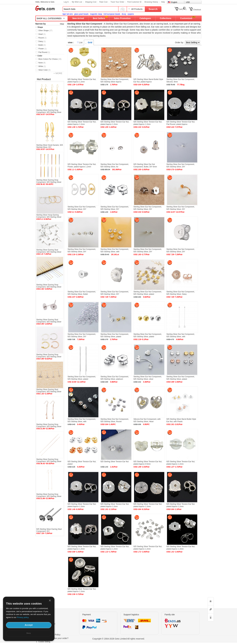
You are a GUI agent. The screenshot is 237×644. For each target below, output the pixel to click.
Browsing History (151, 2)
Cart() (183, 9)
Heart (42, 34)
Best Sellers (99, 18)
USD (188, 2)
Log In (66, 2)
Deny (29, 633)
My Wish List (77, 2)
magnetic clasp (96, 14)
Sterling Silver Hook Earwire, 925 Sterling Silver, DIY (50, 146)
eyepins (131, 14)
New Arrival (78, 18)
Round (42, 38)
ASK (211, 609)
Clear (62, 24)
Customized (186, 18)
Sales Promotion (122, 18)
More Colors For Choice (50, 59)
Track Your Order (117, 2)
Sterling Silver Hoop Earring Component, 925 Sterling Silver (49, 216)
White (42, 66)
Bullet (42, 45)
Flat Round (44, 52)
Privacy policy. (23, 617)
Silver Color (44, 70)
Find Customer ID (134, 2)
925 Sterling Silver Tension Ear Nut (115, 462)
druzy (124, 14)
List (81, 42)
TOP (211, 617)
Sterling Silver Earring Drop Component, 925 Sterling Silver (49, 111)
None (42, 63)
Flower (42, 49)
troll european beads (112, 14)
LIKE (211, 601)
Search (153, 9)
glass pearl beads (81, 14)
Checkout (197, 10)
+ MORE (58, 73)
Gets (45, 8)
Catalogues (145, 18)
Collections (166, 18)
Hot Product (44, 79)
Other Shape (45, 31)
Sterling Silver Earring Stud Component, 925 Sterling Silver (49, 251)
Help (163, 2)
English (174, 2)
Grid (90, 42)
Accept (29, 625)
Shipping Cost (91, 2)
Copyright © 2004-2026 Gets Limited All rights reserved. (119, 639)
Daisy (42, 41)
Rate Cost (103, 2)
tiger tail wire (68, 14)
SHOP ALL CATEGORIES (49, 18)
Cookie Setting (44, 642)
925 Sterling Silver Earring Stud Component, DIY (49, 530)
